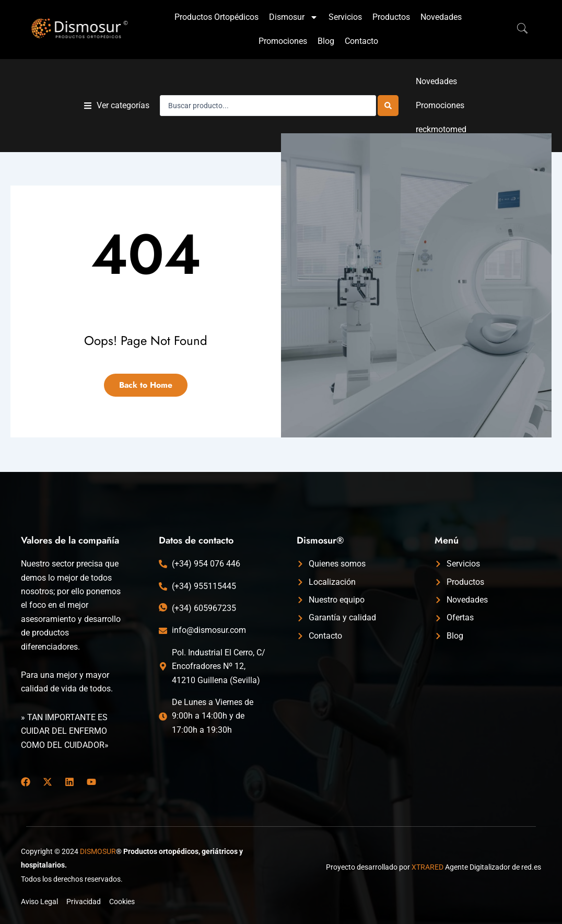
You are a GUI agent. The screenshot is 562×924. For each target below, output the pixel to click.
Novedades (441, 17)
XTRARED (428, 867)
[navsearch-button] (517, 29)
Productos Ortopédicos (216, 17)
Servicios (345, 17)
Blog (326, 41)
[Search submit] (388, 106)
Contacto (361, 41)
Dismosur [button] (294, 17)
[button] (117, 106)
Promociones (283, 41)
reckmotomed (441, 129)
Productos (391, 17)
